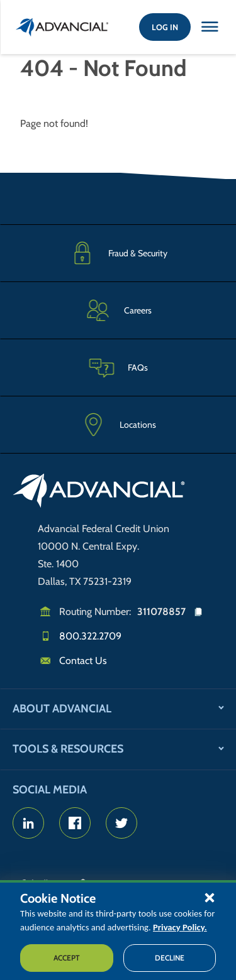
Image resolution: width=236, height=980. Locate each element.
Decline (170, 958)
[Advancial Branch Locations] (118, 425)
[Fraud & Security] (118, 253)
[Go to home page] (99, 493)
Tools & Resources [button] (68, 749)
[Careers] (118, 310)
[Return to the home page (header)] (62, 27)
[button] (210, 897)
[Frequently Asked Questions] (118, 367)
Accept (67, 958)
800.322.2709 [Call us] (90, 636)
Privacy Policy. (180, 927)
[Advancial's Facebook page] (75, 823)
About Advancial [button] (62, 709)
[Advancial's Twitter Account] (121, 823)
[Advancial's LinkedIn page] (28, 823)
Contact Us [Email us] (83, 661)
